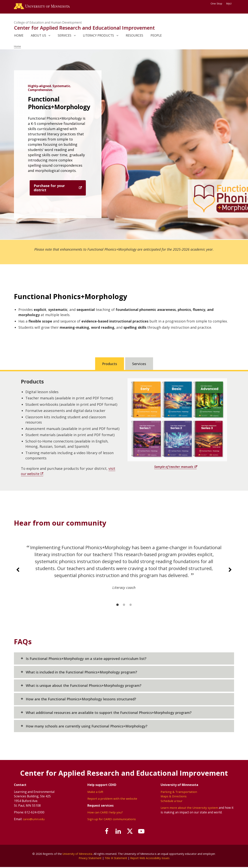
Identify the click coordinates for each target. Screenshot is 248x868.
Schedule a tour (172, 802)
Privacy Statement (89, 859)
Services (139, 365)
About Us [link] (38, 36)
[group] (124, 571)
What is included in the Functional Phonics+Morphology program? (81, 673)
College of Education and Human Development (48, 23)
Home (18, 47)
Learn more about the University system (189, 809)
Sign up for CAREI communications (112, 820)
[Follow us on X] (131, 832)
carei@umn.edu (34, 820)
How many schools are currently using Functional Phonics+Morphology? (87, 727)
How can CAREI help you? (105, 813)
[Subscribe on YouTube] (144, 832)
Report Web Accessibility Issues (151, 859)
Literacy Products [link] (98, 36)
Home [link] (19, 36)
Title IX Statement (116, 859)
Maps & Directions (174, 797)
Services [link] (65, 36)
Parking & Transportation (179, 793)
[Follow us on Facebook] (104, 832)
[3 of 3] (130, 606)
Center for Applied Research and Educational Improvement (84, 29)
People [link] (156, 36)
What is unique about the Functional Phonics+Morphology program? (84, 686)
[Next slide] (230, 571)
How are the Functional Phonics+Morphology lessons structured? (81, 700)
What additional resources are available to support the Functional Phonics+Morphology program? (109, 713)
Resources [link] (134, 36)
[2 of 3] (124, 606)
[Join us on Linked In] (118, 832)
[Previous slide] (18, 571)
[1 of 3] (118, 606)
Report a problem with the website (112, 799)
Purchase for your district (49, 189)
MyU (230, 3)
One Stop (216, 3)
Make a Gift (96, 793)
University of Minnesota (77, 855)
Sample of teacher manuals (174, 467)
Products (110, 365)
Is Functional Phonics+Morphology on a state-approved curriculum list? (86, 659)
